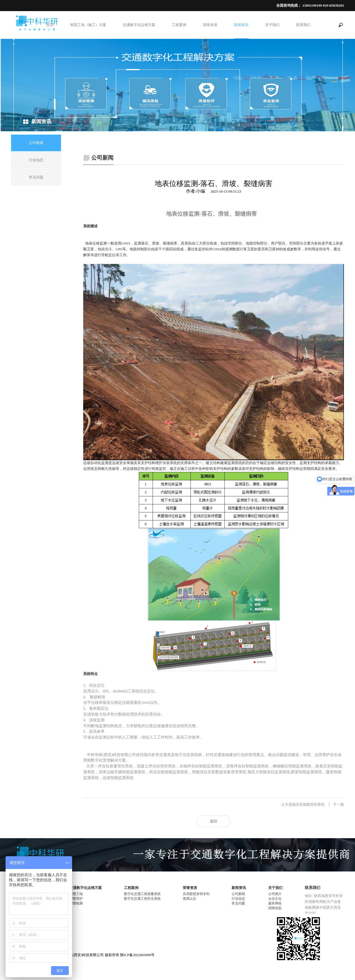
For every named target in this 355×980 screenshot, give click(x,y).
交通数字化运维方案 (139, 25)
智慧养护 (76, 899)
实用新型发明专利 (196, 894)
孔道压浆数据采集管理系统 (115, 805)
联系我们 (303, 25)
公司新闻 (238, 894)
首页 (50, 25)
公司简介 (275, 894)
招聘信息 (275, 908)
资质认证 (189, 899)
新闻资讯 (241, 25)
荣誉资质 (210, 25)
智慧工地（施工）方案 (88, 25)
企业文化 (275, 899)
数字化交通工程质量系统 (142, 894)
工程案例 (179, 25)
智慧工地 (76, 894)
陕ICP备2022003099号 (137, 955)
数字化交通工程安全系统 (142, 899)
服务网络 (275, 903)
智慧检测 (76, 903)
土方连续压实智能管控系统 (313, 805)
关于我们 (272, 25)
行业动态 (238, 899)
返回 (214, 821)
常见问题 (238, 903)
